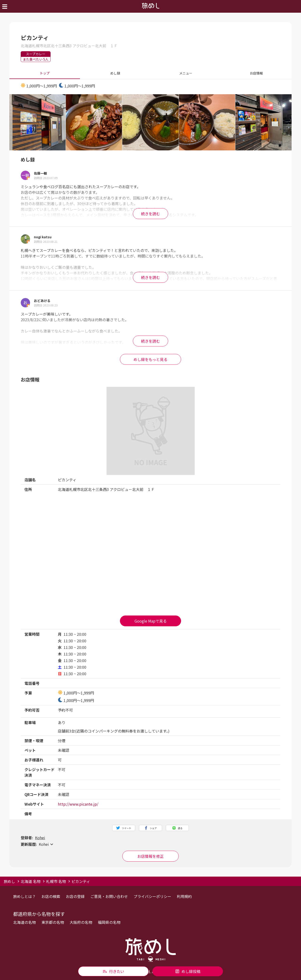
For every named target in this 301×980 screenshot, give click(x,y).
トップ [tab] (45, 73)
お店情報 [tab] (256, 73)
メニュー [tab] (186, 73)
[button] (150, 844)
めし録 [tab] (115, 73)
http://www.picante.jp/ (78, 804)
